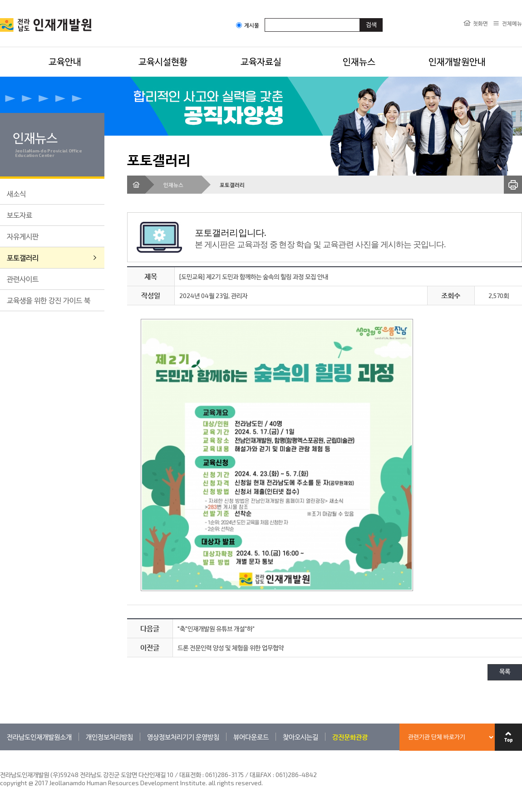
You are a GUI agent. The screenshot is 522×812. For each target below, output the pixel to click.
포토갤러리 (23, 257)
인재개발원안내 (457, 61)
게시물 (248, 25)
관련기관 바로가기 (0, 750)
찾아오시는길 (300, 737)
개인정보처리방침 (109, 737)
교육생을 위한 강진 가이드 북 (49, 300)
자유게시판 (23, 236)
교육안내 (65, 61)
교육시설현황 (163, 61)
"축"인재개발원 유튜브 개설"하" (216, 629)
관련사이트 (23, 279)
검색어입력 (265, 18)
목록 (505, 672)
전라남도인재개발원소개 (39, 737)
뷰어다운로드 (251, 737)
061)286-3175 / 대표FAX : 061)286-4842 (261, 775)
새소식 (16, 193)
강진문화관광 (350, 737)
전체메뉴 (512, 23)
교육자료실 (261, 61)
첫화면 (480, 23)
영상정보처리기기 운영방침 (183, 737)
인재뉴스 (359, 61)
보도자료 (20, 215)
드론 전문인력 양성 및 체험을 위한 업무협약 (231, 648)
